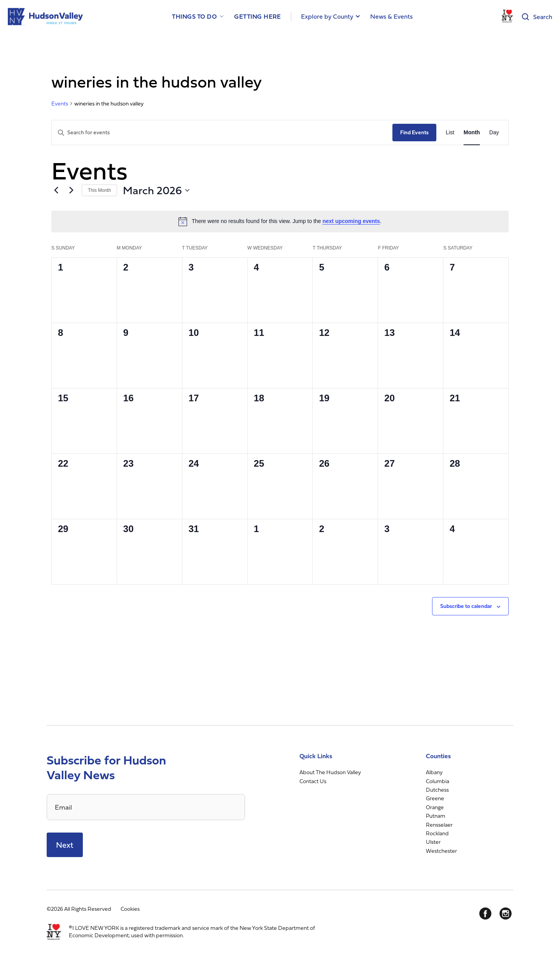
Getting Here (258, 17)
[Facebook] (485, 914)
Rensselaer (439, 825)
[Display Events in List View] (450, 133)
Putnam (436, 816)
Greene (435, 798)
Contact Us (313, 781)
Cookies (130, 909)
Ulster (433, 842)
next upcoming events (351, 221)
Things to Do (194, 17)
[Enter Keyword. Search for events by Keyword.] (222, 133)
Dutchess (437, 790)
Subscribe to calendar (466, 606)
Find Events (414, 132)
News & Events (391, 16)
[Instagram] (506, 914)
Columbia (437, 781)
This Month (99, 190)
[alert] (280, 221)
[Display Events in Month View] (472, 133)
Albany (434, 772)
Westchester (441, 851)
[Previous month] (56, 190)
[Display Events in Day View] (494, 133)
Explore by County (327, 16)
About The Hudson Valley (330, 772)
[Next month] (71, 190)
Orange (435, 807)
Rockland (437, 833)
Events (60, 104)
